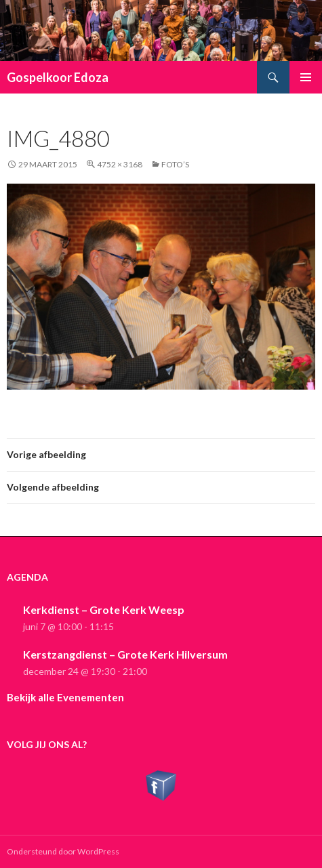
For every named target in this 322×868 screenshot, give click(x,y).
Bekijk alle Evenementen (65, 697)
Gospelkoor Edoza (58, 77)
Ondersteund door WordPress (63, 851)
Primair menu (306, 77)
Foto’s (175, 164)
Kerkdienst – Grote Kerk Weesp (104, 609)
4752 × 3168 (120, 164)
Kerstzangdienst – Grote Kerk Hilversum (125, 654)
